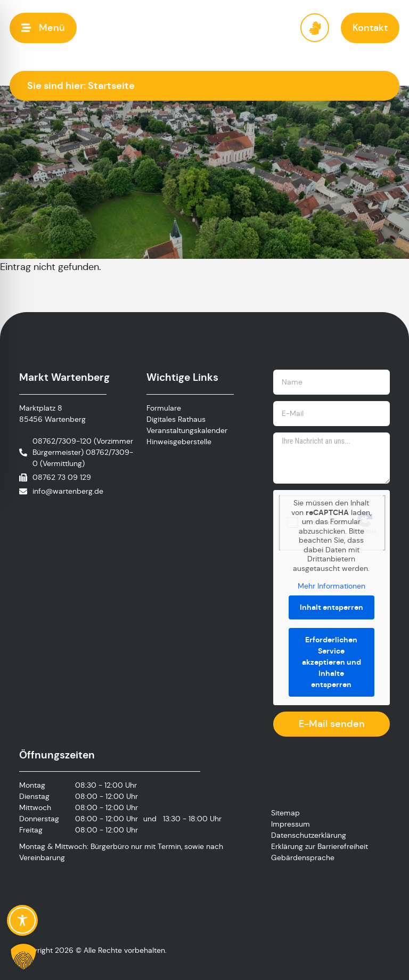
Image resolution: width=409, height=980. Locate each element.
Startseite (111, 85)
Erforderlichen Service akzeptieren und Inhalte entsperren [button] (332, 662)
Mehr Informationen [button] (332, 586)
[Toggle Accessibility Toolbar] (22, 920)
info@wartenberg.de (68, 491)
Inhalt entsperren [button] (332, 607)
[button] (43, 28)
